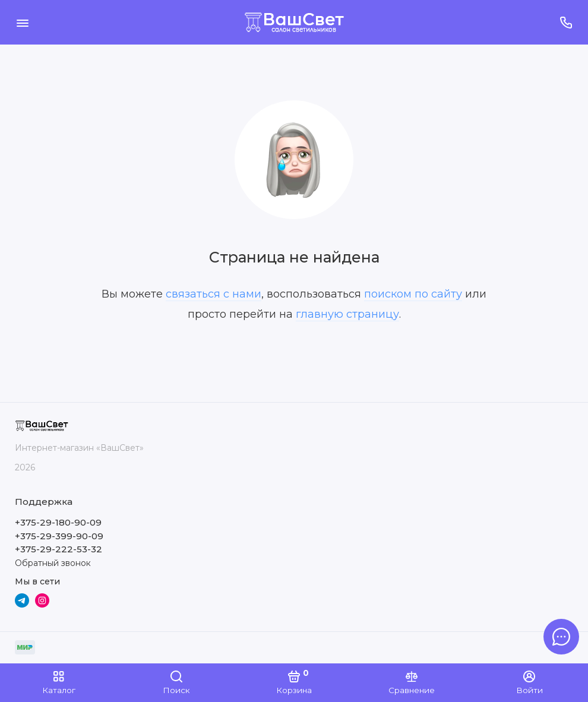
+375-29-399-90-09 (59, 536)
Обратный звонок (53, 563)
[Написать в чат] (561, 637)
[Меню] (22, 22)
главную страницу (347, 314)
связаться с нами (214, 294)
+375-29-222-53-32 (59, 549)
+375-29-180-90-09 (58, 522)
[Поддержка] (566, 22)
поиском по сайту (413, 294)
